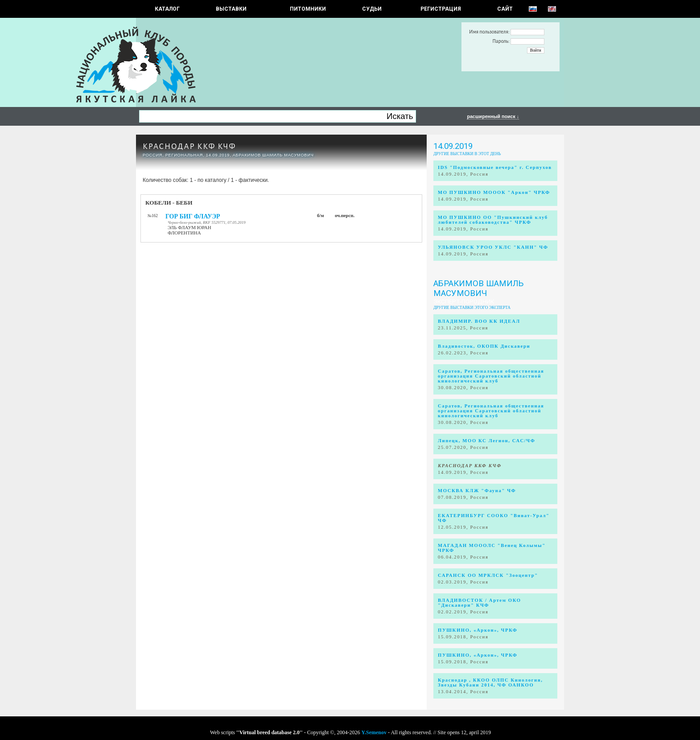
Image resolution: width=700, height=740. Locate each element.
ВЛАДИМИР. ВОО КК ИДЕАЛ (479, 321)
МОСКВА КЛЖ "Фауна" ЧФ (477, 491)
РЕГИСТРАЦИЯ (441, 9)
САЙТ (505, 9)
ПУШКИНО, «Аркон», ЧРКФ (478, 630)
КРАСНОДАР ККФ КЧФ (189, 146)
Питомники (308, 9)
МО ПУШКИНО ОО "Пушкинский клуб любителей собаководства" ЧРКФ (493, 220)
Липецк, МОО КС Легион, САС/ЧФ (486, 441)
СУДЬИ (372, 9)
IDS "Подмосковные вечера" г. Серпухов (495, 167)
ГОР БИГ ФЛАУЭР (193, 216)
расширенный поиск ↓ (493, 116)
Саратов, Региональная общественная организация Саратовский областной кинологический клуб (491, 376)
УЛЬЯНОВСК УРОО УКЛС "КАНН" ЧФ (493, 247)
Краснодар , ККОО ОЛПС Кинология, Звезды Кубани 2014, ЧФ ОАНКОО (490, 682)
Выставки (231, 9)
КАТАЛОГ (167, 9)
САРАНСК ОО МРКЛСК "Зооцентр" (488, 575)
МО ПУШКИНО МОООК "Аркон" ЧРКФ (494, 192)
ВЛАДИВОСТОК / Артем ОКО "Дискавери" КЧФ (480, 603)
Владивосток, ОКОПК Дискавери (484, 346)
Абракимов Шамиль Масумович (478, 288)
